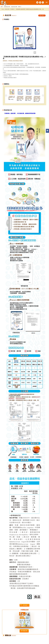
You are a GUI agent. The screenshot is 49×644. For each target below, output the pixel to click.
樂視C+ (20, 7)
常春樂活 (12, 9)
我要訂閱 (24, 631)
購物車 (40, 2)
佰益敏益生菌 (7, 7)
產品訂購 (7, 9)
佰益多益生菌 (14, 7)
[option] (25, 38)
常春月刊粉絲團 (47, 131)
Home (3, 9)
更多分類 (42, 15)
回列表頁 (24, 605)
